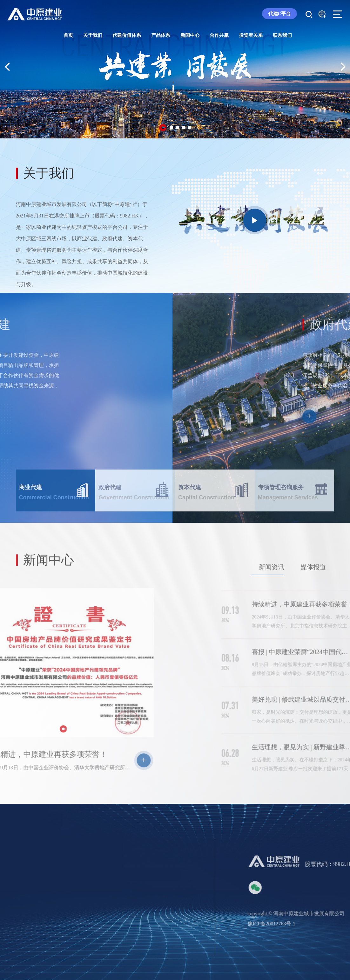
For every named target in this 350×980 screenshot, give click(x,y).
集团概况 (26, 972)
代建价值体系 (127, 35)
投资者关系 (251, 35)
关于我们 (93, 35)
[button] (163, 128)
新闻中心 (190, 35)
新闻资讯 (272, 585)
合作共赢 (219, 35)
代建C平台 (280, 14)
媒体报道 (313, 585)
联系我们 (282, 35)
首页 (68, 35)
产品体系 (161, 35)
